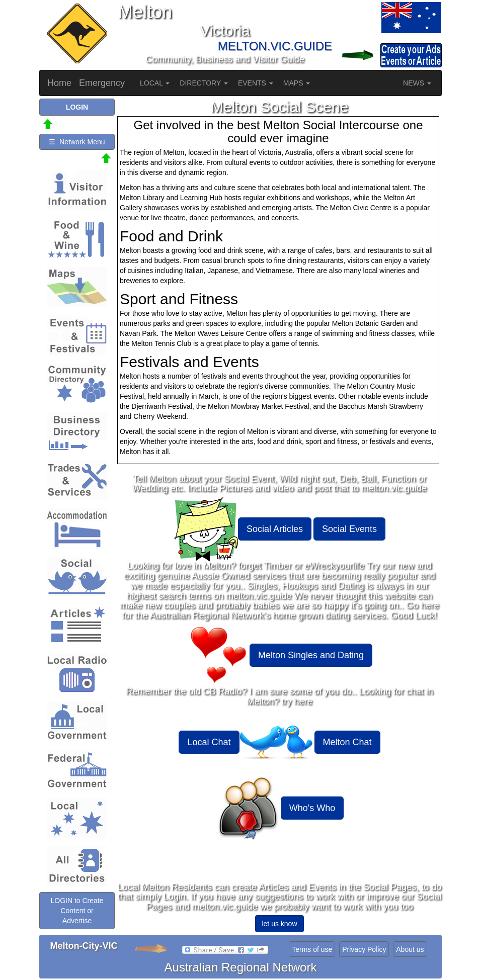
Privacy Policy (364, 949)
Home (59, 83)
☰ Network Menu (77, 142)
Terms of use (312, 949)
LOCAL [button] (155, 83)
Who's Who (312, 808)
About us (410, 949)
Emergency (102, 83)
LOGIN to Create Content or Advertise (77, 911)
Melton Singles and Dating (311, 655)
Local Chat (209, 742)
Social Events (349, 529)
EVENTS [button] (256, 83)
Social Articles (275, 529)
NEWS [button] (417, 83)
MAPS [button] (297, 83)
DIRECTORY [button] (204, 83)
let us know (279, 924)
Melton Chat (347, 742)
